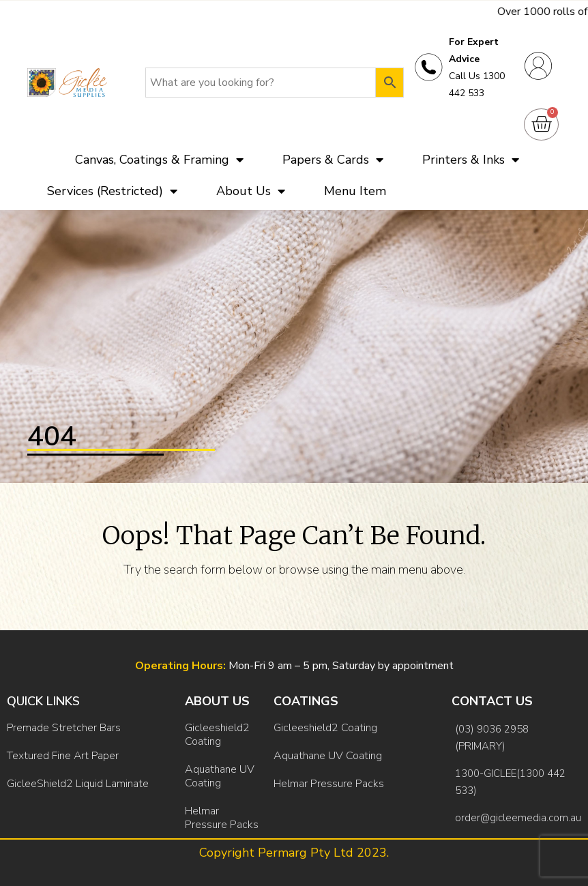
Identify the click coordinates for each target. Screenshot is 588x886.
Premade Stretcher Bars (64, 728)
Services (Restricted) (112, 191)
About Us (251, 191)
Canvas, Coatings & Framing (159, 160)
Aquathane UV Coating (220, 776)
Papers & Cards (333, 160)
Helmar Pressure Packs (222, 818)
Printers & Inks (471, 160)
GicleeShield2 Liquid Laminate (78, 784)
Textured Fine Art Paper (63, 756)
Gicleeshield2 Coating (217, 735)
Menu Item (355, 191)
